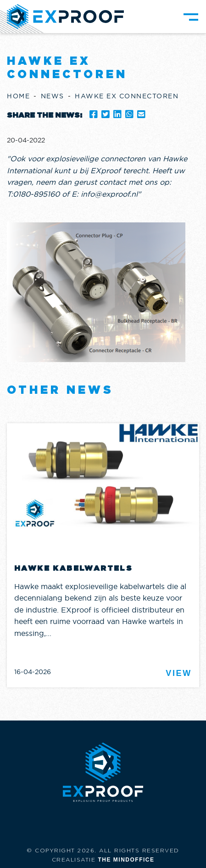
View (179, 673)
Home (18, 96)
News (53, 96)
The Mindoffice (126, 860)
